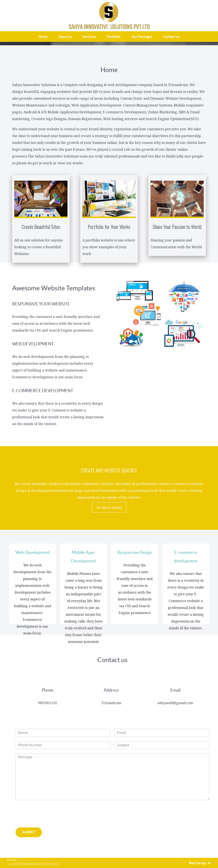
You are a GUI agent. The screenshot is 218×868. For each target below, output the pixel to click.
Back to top (200, 863)
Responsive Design (135, 552)
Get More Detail (109, 508)
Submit (29, 832)
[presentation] (48, 820)
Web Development (32, 552)
